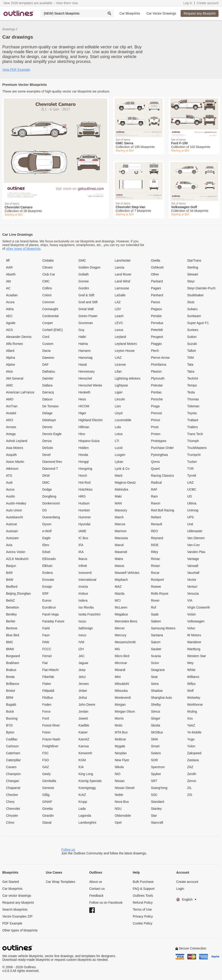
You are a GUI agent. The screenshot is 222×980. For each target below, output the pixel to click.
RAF (154, 489)
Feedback (96, 896)
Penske (156, 316)
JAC (81, 656)
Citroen (48, 267)
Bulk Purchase (143, 882)
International (87, 580)
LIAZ (118, 358)
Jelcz (82, 677)
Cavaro (11, 767)
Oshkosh (157, 267)
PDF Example (12, 923)
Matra (119, 559)
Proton (156, 434)
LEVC (119, 323)
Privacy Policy (143, 916)
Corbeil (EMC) (53, 330)
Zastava (193, 760)
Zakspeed (194, 753)
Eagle (46, 538)
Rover (155, 600)
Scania (156, 656)
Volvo (191, 628)
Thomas (193, 399)
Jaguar (83, 663)
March (119, 517)
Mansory (121, 510)
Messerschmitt (125, 642)
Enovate (48, 580)
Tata (190, 365)
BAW (10, 580)
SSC (154, 795)
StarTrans (194, 260)
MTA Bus (121, 732)
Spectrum (158, 767)
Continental (51, 316)
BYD (9, 725)
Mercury (121, 635)
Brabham (13, 663)
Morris (119, 718)
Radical (156, 482)
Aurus (10, 489)
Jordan (83, 711)
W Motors (194, 635)
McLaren (121, 607)
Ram (154, 496)
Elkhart (47, 566)
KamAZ (84, 739)
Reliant (156, 517)
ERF (46, 594)
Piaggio (156, 344)
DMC (46, 482)
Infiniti (83, 566)
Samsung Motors (163, 628)
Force (46, 711)
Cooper (48, 323)
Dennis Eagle (52, 434)
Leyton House (125, 351)
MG (117, 649)
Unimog (193, 510)
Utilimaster (195, 531)
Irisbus (83, 594)
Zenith (192, 774)
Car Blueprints (130, 13)
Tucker (192, 462)
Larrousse (122, 288)
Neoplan (121, 753)
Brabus (11, 670)
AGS (9, 330)
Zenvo (192, 781)
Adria (10, 309)
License (120, 365)
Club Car (49, 274)
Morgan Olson (125, 711)
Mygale (120, 746)
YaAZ (191, 725)
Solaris (156, 753)
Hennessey (86, 371)
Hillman (84, 427)
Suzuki (192, 344)
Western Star (196, 656)
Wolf (190, 691)
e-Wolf (47, 531)
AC (8, 288)
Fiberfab (48, 677)
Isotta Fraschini (89, 614)
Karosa (83, 746)
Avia (9, 545)
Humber (84, 510)
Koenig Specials (90, 781)
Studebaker (195, 295)
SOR (154, 760)
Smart (155, 746)
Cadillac (12, 739)
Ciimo (10, 822)
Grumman (86, 323)
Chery (10, 802)
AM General (15, 378)
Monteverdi (123, 698)
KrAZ (82, 795)
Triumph (193, 441)
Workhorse (195, 705)
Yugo (191, 739)
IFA (81, 545)
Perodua (157, 323)
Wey (190, 663)
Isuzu (82, 621)
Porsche (157, 399)
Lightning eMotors (128, 378)
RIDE (155, 545)
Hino (82, 434)
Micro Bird (122, 656)
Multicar (120, 739)
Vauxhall (193, 573)
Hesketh (84, 392)
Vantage (193, 559)
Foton (46, 732)
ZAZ (190, 767)
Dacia (46, 351)
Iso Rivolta (86, 607)
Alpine (11, 365)
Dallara (47, 385)
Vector (192, 580)
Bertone (12, 628)
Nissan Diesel (125, 788)
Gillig (46, 795)
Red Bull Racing (163, 510)
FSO (46, 760)
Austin (11, 496)
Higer (82, 413)
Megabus (121, 614)
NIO (118, 774)
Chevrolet (13, 809)
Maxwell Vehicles (127, 573)
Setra (155, 684)
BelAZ (10, 600)
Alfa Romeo (14, 344)
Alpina (11, 358)
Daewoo (48, 358)
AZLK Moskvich (17, 559)
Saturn (156, 642)
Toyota (192, 413)
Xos (190, 718)
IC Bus (83, 538)
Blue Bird (13, 635)
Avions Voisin (16, 552)
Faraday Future (53, 621)
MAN (118, 503)
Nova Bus (122, 802)
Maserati (121, 552)
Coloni (47, 295)
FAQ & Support (144, 889)
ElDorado (49, 559)
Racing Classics (163, 476)
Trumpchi (194, 455)
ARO (9, 420)
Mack (119, 476)
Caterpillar (13, 760)
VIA (190, 600)
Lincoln (120, 399)
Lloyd (119, 413)
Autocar (12, 524)
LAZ (118, 302)
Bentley (11, 614)
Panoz (156, 302)
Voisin (191, 614)
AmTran (12, 406)
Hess (82, 399)
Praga (155, 406)
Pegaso (156, 309)
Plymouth (158, 378)
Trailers (192, 427)
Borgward (13, 656)
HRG (82, 496)
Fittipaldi (48, 691)
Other (155, 274)
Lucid (119, 448)
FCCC (47, 649)
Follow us (68, 850)
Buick (10, 711)
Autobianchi (14, 517)
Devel (46, 455)
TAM (190, 358)
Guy (81, 330)
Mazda (120, 594)
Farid (46, 628)
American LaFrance (20, 392)
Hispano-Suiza (89, 441)
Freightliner (50, 746)
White (191, 670)
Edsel (46, 552)
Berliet (11, 621)
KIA (81, 767)
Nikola (119, 767)
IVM (81, 642)
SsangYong (159, 788)
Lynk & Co (122, 469)
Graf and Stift (88, 302)
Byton (10, 732)
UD (189, 496)
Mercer (120, 628)
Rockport (157, 580)
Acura (10, 302)
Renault (157, 524)
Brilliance (13, 684)
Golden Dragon (89, 267)
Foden (47, 705)
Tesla (191, 392)
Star (154, 816)
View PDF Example (16, 70)
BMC (10, 642)
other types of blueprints (23, 249)
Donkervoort (51, 503)
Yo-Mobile (194, 732)
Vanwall (193, 566)
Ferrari (47, 656)
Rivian (156, 566)
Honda (83, 455)
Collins (47, 288)
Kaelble (84, 725)
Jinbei (83, 691)
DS (45, 510)
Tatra (191, 371)
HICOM (84, 406)
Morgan (120, 705)
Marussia (121, 538)
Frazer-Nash (51, 739)
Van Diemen (196, 538)
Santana (157, 635)
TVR (190, 469)
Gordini (84, 288)
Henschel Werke (90, 385)
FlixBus (48, 698)
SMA (154, 739)
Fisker (47, 684)
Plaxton (156, 371)
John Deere (87, 705)
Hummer (85, 517)
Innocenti (85, 573)
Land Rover (123, 274)
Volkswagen (196, 621)
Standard (158, 802)
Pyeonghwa (159, 455)
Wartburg (194, 649)
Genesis (48, 788)
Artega (11, 434)
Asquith (11, 455)
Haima (83, 344)
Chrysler (12, 816)
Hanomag (85, 358)
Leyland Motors (126, 344)
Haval (83, 365)
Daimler (48, 378)
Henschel (85, 378)
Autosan (12, 531)
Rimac (156, 559)
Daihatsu (49, 371)
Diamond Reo (52, 462)
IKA (81, 552)
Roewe (156, 587)
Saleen (156, 621)
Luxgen (120, 455)
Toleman (193, 406)
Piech (155, 351)
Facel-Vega (51, 614)
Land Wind (122, 281)
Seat (154, 677)
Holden (83, 448)
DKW (46, 476)
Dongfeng (49, 496)
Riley (155, 552)
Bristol (11, 691)
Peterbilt (157, 330)
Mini (118, 677)
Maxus (119, 566)
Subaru (192, 309)
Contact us (97, 889)
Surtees (193, 330)
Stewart (193, 274)
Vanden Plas (196, 552)
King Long (86, 774)
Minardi (120, 670)
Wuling (192, 711)
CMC (46, 281)
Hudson (84, 503)
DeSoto (48, 448)
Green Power (88, 316)
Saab (155, 614)
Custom (48, 344)
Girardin (48, 816)
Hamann (85, 351)
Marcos (120, 524)
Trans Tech (195, 434)
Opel (118, 822)
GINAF (47, 802)
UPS (190, 517)
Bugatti (11, 705)
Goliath (83, 274)
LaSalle (120, 295)
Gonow (83, 281)
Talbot (191, 351)
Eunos (47, 600)
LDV (118, 309)
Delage (47, 413)
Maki (118, 496)
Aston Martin (15, 462)
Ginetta (48, 809)
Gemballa (49, 781)
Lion (118, 406)
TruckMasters (197, 448)
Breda (10, 677)
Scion (155, 663)
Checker (12, 795)
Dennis (47, 427)
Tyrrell (191, 476)
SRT (154, 781)
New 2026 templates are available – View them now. (41, 3)
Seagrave (158, 670)
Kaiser (83, 732)
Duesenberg (51, 517)
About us (96, 882)
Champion (13, 774)
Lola (118, 427)
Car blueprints (12, 889)
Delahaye (49, 420)
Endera (48, 573)
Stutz (191, 302)
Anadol (11, 413)
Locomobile (123, 420)
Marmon (121, 531)
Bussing (12, 718)
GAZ (46, 767)
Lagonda (85, 816)
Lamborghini (87, 822)
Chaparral (13, 788)
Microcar (121, 663)
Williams (193, 677)
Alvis (9, 371)
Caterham (13, 753)
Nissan (120, 781)
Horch (83, 476)
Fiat (45, 663)
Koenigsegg (87, 788)
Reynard (157, 538)
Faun (46, 635)
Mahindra (121, 489)
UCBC (192, 489)
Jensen (84, 684)
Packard (157, 281)
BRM (10, 698)
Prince (156, 420)
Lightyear (121, 385)
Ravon (156, 503)
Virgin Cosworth (199, 607)
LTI (117, 441)
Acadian (12, 295)
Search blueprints (15, 909)
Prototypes (159, 441)
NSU (118, 809)
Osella (156, 260)
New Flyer (122, 760)
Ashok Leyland (17, 441)
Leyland (120, 337)
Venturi (192, 587)
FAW (46, 642)
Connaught (50, 309)
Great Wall (86, 309)
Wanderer (194, 642)
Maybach (121, 580)
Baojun (11, 566)
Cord (46, 337)
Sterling (193, 267)
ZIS (190, 795)
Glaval (47, 822)
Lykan (119, 462)
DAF (46, 365)
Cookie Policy (143, 923)
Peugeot (157, 337)
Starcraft (157, 822)
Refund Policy (143, 903)
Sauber (156, 649)
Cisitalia (48, 260)
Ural (190, 524)
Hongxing (85, 469)
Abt (8, 281)
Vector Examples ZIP (17, 916)
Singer (156, 718)
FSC (46, 753)
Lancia (119, 267)
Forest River (51, 725)
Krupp (83, 802)
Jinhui (83, 698)
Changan (13, 781)
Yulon (191, 746)
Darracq (48, 392)
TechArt (193, 378)
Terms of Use (142, 909)
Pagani (156, 288)
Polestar (157, 385)
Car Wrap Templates (60, 882)
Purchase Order (162, 448)
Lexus (119, 330)
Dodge (47, 489)
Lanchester (123, 260)
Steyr (191, 281)
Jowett (83, 718)
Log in (188, 3)
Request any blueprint (18, 903)
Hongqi (83, 462)
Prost (155, 427)
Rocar (155, 573)
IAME (82, 531)
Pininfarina (159, 365)
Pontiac (156, 392)
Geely (47, 774)
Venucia (193, 594)
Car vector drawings (17, 896)
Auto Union (14, 510)
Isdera (83, 600)
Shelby (156, 705)
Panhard (157, 295)
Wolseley (194, 698)
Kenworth (85, 753)
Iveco (82, 635)
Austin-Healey (16, 503)
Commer (49, 302)
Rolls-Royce (160, 594)
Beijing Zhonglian (18, 594)
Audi (9, 482)
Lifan (118, 371)
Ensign (47, 587)
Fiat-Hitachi (51, 670)
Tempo (192, 385)
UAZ (190, 482)
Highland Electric (91, 420)
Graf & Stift (86, 295)
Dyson (47, 524)
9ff (8, 260)
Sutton (192, 337)
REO (154, 531)
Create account (208, 3)
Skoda (156, 725)
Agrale (11, 323)
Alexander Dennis (19, 337)
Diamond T (50, 469)
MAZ (118, 587)
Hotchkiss (85, 489)
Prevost (156, 413)
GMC (82, 260)
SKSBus (157, 732)
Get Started (11, 882)
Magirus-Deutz (125, 482)
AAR (9, 267)
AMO (10, 399)
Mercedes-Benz (126, 621)
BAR (9, 573)
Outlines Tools (143, 896)
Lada (82, 809)
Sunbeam (194, 316)
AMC (10, 385)
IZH (81, 649)
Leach (119, 316)
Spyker (156, 774)
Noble (119, 795)
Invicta (83, 587)
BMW (10, 649)
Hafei (82, 337)
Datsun (47, 399)
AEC (9, 316)
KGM (82, 760)
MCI (118, 600)
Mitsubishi (122, 684)
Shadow (157, 691)
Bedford (12, 587)
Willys (191, 684)
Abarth (11, 274)
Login (180, 889)
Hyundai (84, 524)
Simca (156, 711)
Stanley (156, 809)
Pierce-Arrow (160, 358)
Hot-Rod (84, 482)
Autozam (12, 538)
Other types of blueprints (20, 930)
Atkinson (12, 469)
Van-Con (193, 545)
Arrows (11, 427)
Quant (155, 469)
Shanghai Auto (162, 698)
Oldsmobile (123, 816)
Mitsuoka (121, 691)
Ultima (192, 503)
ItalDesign (86, 628)
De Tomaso (51, 406)
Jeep (82, 670)
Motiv (119, 725)
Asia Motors (15, 448)
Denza (47, 441)
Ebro (46, 545)
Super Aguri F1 (198, 323)
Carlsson (12, 746)
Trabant (193, 420)
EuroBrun (49, 607)
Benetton (12, 607)
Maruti (119, 545)
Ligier (119, 392)
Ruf (154, 607)
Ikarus (83, 559)
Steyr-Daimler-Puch (201, 288)
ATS (9, 476)
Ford (46, 718)
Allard (10, 351)
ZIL (189, 788)
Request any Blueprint (200, 13)
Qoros (155, 462)
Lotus (119, 434)
